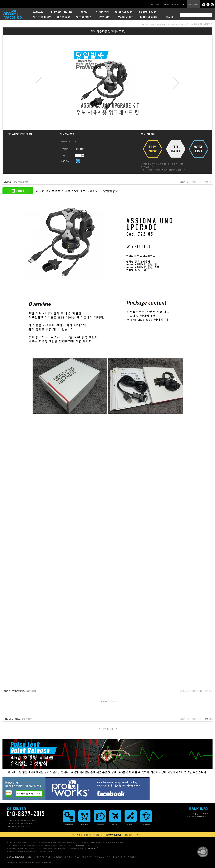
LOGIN (150, 4)
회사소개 (76, 835)
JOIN (158, 4)
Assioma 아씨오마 (176, 24)
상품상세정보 (185, 182)
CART (183, 4)
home (145, 24)
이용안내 (98, 835)
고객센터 (139, 835)
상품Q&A (209, 182)
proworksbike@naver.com (78, 845)
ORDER (175, 4)
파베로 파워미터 (158, 24)
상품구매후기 (198, 182)
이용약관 (128, 835)
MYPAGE (166, 4)
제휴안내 (87, 835)
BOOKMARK (193, 4)
